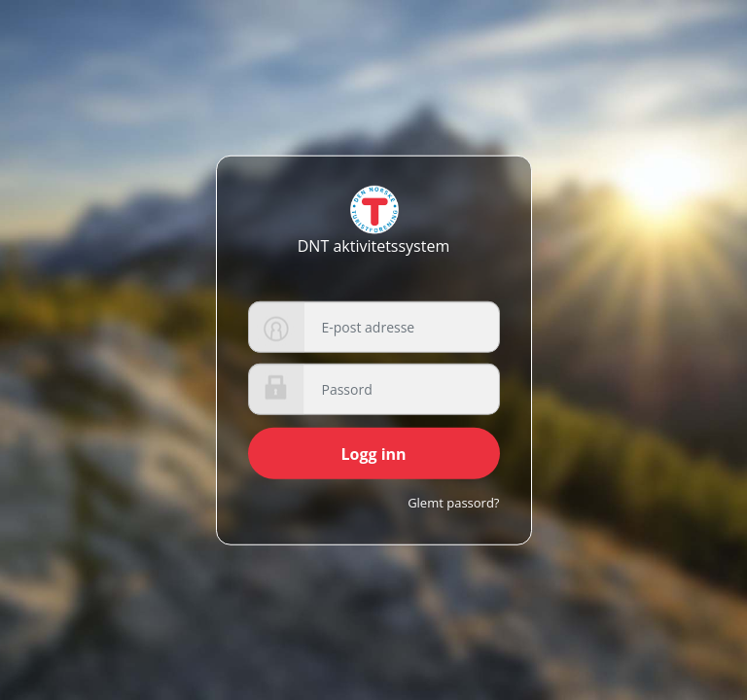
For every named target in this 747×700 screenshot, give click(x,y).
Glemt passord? (453, 503)
